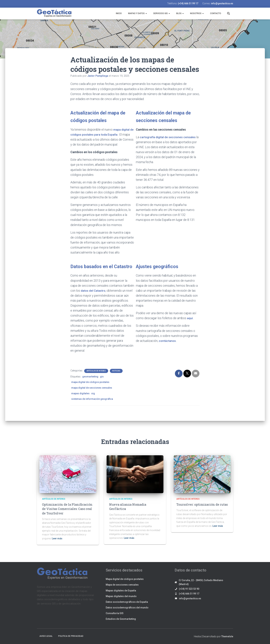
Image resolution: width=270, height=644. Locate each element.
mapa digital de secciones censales (92, 388)
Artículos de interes (96, 371)
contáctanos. (168, 341)
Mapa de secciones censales (122, 585)
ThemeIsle (227, 636)
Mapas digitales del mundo (121, 596)
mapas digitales (80, 393)
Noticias (116, 371)
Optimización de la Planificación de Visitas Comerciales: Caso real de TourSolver (67, 509)
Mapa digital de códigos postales (125, 579)
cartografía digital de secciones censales (168, 137)
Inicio (119, 13)
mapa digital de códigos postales (90, 382)
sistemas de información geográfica (92, 399)
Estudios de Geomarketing (121, 619)
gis (102, 377)
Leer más (57, 538)
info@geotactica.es (222, 3)
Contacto (215, 13)
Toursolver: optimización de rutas (202, 504)
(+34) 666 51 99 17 (188, 3)
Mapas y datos (137, 13)
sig (93, 393)
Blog (180, 13)
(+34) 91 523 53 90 (189, 589)
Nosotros (197, 13)
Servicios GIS (161, 13)
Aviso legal (46, 636)
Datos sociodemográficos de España (127, 602)
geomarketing (90, 377)
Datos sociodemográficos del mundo (127, 608)
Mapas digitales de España (121, 591)
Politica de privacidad (71, 636)
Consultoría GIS (115, 613)
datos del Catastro (94, 291)
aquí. (190, 318)
